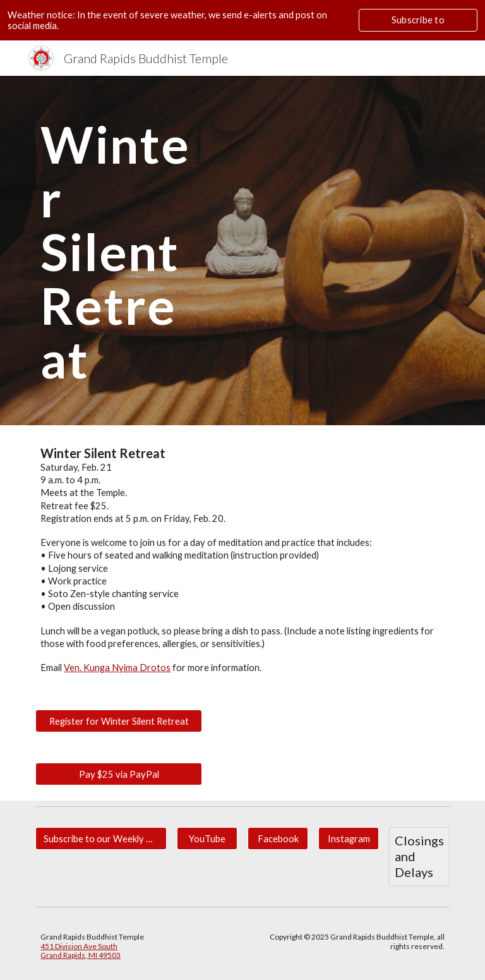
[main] (118, 251)
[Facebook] (278, 838)
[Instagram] (348, 838)
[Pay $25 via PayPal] (118, 774)
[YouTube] (207, 838)
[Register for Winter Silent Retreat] (118, 721)
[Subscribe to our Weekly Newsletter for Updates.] (101, 838)
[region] (242, 20)
